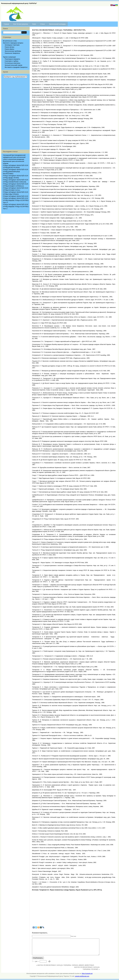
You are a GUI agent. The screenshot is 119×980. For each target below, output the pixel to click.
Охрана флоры (9, 47)
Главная (6, 24)
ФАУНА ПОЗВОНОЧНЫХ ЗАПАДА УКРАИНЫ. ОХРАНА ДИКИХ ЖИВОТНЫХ (66, 965)
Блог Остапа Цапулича (21, 24)
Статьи (43, 24)
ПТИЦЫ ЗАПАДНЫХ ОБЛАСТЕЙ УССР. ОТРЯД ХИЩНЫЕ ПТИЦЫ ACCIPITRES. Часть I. (16, 207)
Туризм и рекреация (9, 57)
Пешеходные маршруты (12, 59)
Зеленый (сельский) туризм (13, 65)
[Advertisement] (15, 114)
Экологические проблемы (13, 51)
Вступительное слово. (10, 41)
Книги (34, 24)
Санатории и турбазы (11, 61)
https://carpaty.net (87, 973)
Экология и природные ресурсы (13, 43)
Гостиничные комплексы (12, 63)
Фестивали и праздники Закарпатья (16, 67)
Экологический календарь (57, 24)
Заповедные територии (12, 45)
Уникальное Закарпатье (12, 53)
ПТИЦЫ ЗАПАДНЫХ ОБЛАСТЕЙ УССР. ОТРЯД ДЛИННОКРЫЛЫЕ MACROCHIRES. (16, 172)
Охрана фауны (9, 49)
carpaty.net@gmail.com (82, 976)
